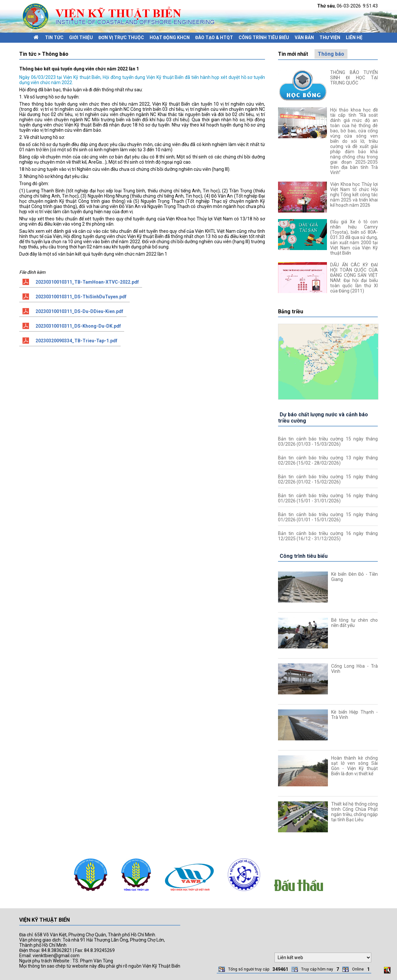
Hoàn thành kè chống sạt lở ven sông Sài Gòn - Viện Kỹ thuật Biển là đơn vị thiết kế (354, 766)
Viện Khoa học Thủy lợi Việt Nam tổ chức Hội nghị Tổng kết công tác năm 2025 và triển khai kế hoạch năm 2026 (354, 195)
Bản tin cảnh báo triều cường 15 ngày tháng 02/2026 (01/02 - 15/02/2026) (328, 479)
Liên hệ (354, 37)
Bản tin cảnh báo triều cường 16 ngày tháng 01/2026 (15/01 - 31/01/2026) (328, 498)
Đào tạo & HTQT (214, 37)
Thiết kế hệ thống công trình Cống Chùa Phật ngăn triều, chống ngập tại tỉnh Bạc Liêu (354, 812)
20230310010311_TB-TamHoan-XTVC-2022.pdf (87, 282)
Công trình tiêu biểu (264, 37)
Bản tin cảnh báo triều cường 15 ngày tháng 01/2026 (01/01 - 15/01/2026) (328, 517)
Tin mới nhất (293, 54)
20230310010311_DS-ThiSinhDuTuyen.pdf (81, 297)
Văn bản (304, 37)
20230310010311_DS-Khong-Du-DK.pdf (78, 326)
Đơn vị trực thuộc (121, 37)
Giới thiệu (81, 37)
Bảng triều (291, 312)
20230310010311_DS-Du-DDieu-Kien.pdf (79, 311)
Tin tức (54, 37)
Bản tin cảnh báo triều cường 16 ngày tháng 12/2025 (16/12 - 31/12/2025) (328, 536)
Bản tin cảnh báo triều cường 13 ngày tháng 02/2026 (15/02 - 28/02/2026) (328, 460)
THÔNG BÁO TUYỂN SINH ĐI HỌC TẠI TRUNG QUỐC (354, 78)
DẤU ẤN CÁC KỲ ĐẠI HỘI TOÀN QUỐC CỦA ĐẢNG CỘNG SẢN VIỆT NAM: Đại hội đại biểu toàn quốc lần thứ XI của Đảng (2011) (354, 278)
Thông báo (331, 54)
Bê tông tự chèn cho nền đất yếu (354, 623)
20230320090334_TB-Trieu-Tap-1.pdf (76, 341)
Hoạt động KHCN (170, 37)
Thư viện (330, 37)
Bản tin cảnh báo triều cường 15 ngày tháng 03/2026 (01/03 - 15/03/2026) (328, 441)
